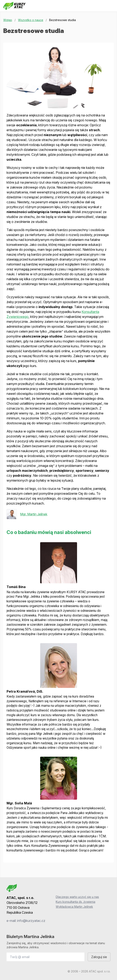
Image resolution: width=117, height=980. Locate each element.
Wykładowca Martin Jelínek (74, 907)
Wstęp (8, 20)
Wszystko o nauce (31, 20)
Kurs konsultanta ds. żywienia (76, 902)
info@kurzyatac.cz (31, 921)
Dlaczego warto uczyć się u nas (77, 897)
